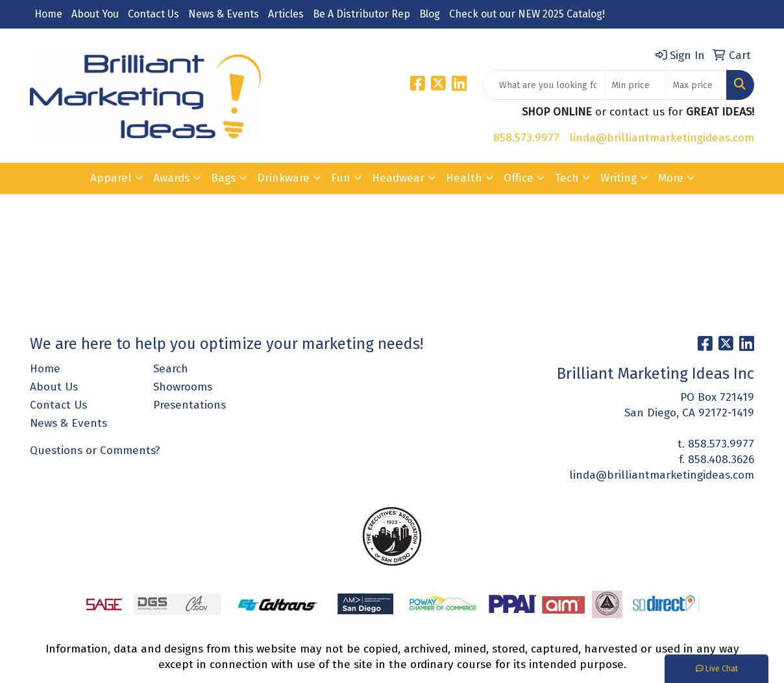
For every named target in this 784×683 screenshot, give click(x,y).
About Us (54, 387)
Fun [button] (341, 178)
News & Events (224, 14)
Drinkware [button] (283, 178)
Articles (286, 14)
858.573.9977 (526, 138)
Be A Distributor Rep (361, 14)
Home (48, 14)
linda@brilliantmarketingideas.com (662, 138)
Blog (430, 14)
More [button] (671, 178)
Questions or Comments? (95, 450)
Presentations (190, 405)
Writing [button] (619, 178)
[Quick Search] (544, 85)
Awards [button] (171, 178)
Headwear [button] (398, 178)
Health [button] (464, 178)
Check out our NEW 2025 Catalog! (527, 14)
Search (171, 369)
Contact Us (153, 14)
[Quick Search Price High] (696, 85)
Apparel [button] (111, 178)
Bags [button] (223, 178)
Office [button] (519, 178)
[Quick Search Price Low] (635, 85)
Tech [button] (567, 178)
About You (95, 14)
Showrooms (183, 387)
